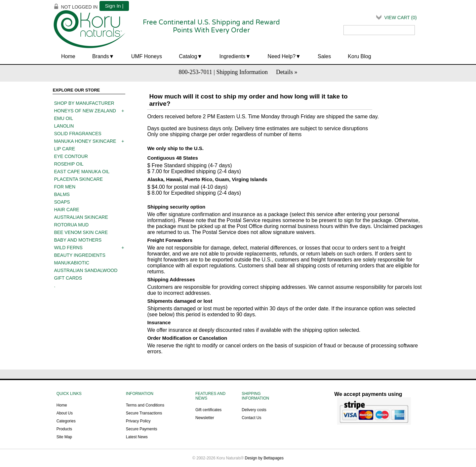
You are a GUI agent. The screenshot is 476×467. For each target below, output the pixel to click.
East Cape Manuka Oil (82, 172)
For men (65, 187)
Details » (287, 72)
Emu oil (63, 118)
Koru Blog (359, 56)
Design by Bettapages (264, 458)
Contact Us (251, 418)
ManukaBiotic (72, 263)
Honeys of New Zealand (85, 111)
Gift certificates (208, 410)
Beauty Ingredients (79, 255)
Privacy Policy (138, 421)
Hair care (66, 210)
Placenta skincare (78, 179)
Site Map (64, 437)
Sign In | (114, 6)
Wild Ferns (68, 248)
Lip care (64, 149)
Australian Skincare (81, 217)
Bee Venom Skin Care (81, 232)
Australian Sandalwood (86, 270)
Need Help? (282, 56)
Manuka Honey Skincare (85, 141)
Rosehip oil (69, 164)
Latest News (137, 437)
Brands (101, 56)
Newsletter (205, 418)
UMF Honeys (147, 56)
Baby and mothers (78, 240)
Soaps (62, 202)
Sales (324, 56)
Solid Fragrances (78, 134)
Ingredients (232, 56)
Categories (66, 421)
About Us (65, 413)
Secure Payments (142, 429)
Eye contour (71, 156)
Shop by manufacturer (84, 103)
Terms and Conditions (145, 405)
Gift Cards (68, 278)
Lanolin (64, 126)
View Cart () (400, 18)
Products (64, 429)
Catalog (188, 56)
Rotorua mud (71, 225)
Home (68, 56)
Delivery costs (254, 410)
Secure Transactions (144, 413)
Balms (62, 194)
